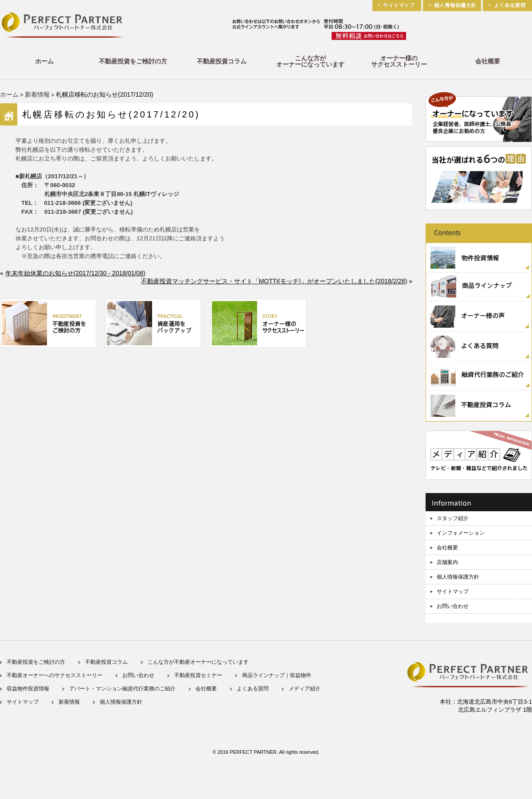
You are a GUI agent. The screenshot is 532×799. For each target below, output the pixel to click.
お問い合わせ (453, 606)
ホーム (44, 61)
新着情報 (37, 94)
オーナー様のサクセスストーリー (399, 61)
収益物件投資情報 (28, 689)
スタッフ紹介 (453, 518)
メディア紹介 (305, 689)
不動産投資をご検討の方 (133, 61)
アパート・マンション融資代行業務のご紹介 (122, 689)
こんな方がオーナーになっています (310, 61)
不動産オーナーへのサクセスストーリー (55, 675)
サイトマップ (453, 591)
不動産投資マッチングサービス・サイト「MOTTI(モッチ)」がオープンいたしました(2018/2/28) (274, 281)
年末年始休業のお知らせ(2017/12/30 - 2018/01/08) (75, 273)
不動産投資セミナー (198, 675)
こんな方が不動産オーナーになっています (198, 662)
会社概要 (488, 61)
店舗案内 (447, 562)
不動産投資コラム (222, 61)
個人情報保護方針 (458, 577)
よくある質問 (253, 689)
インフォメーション (461, 533)
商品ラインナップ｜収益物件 (277, 675)
